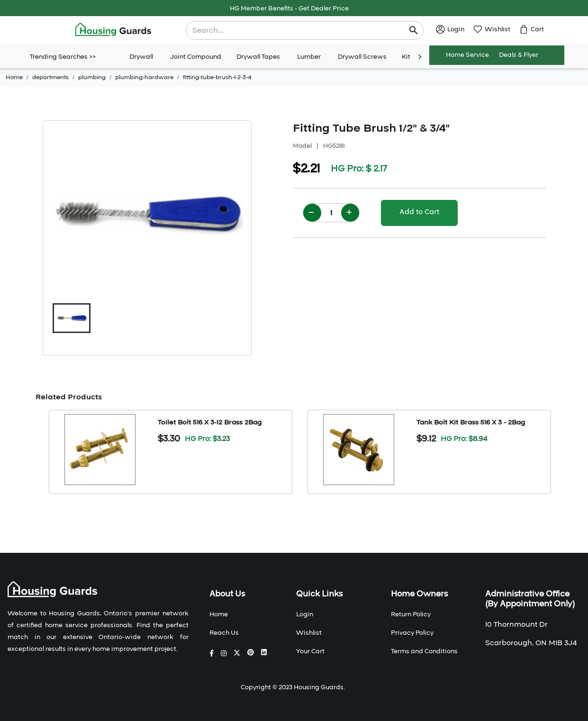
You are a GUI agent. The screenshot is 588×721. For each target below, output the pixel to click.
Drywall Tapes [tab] (258, 57)
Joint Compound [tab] (196, 57)
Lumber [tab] (309, 57)
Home (14, 77)
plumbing (92, 77)
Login (305, 614)
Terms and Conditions (424, 651)
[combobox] (298, 30)
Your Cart (310, 651)
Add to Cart (419, 212)
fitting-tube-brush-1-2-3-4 (217, 77)
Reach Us (224, 633)
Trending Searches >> (63, 57)
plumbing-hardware (144, 77)
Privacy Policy (412, 633)
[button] (72, 318)
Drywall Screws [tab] (362, 57)
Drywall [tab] (141, 57)
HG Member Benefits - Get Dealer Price (289, 9)
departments (50, 77)
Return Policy (411, 614)
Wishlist (309, 633)
